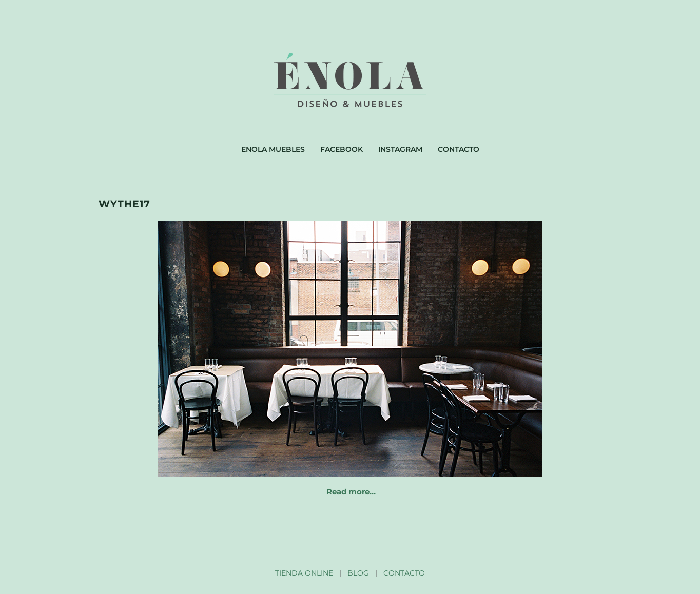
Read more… (351, 492)
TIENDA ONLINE (304, 573)
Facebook (342, 149)
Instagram (400, 149)
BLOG (358, 573)
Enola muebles (273, 149)
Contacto (459, 149)
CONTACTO (404, 573)
